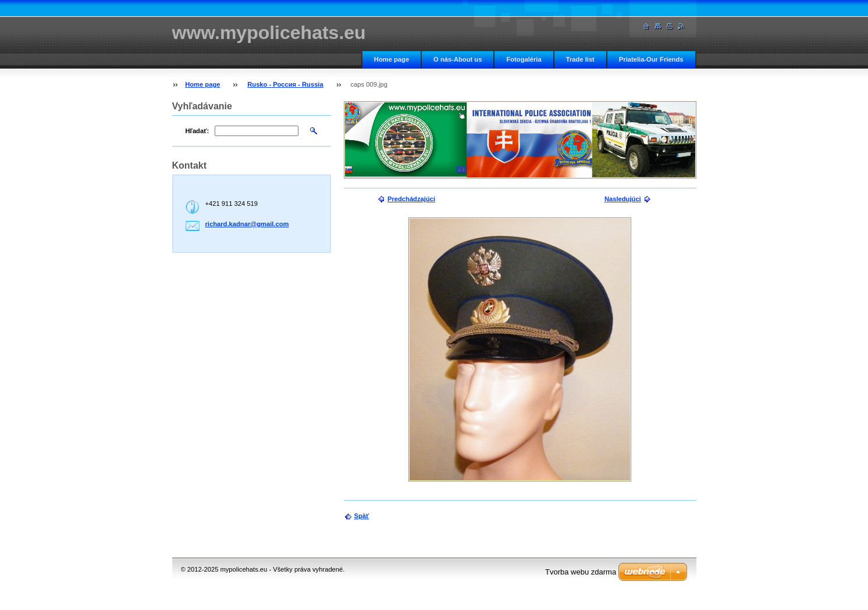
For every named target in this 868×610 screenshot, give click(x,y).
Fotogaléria (524, 59)
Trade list (580, 59)
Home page (392, 59)
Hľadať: (198, 131)
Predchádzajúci (411, 199)
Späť (362, 516)
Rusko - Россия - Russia (285, 84)
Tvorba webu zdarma (581, 572)
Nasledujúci (623, 199)
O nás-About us (458, 59)
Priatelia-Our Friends (651, 59)
